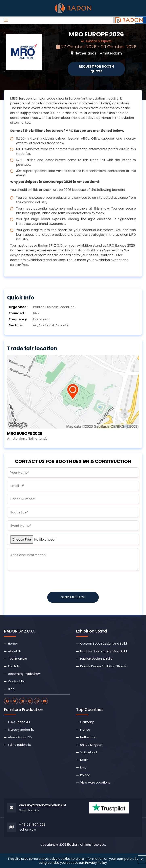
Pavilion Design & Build (96, 659)
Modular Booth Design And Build (103, 651)
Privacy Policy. (96, 863)
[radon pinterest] (30, 701)
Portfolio (14, 666)
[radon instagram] (37, 701)
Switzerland (88, 752)
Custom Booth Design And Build (103, 644)
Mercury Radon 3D (21, 730)
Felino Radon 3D (20, 745)
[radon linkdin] (22, 701)
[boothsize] (73, 512)
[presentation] (38, 582)
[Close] (142, 859)
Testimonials (17, 659)
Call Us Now (27, 830)
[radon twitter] (15, 701)
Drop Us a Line (29, 810)
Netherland (88, 737)
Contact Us (16, 681)
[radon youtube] (45, 701)
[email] (73, 486)
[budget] (73, 526)
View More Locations (95, 783)
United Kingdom (92, 745)
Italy (83, 767)
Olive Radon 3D (19, 722)
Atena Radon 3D (20, 737)
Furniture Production (24, 710)
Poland (85, 775)
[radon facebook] (7, 701)
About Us (15, 651)
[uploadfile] (73, 539)
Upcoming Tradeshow (24, 674)
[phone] (73, 499)
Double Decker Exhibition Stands (103, 666)
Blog (11, 689)
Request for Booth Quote (96, 69)
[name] (73, 473)
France (85, 730)
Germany (87, 722)
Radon (73, 845)
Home (12, 644)
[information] (73, 559)
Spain (84, 760)
